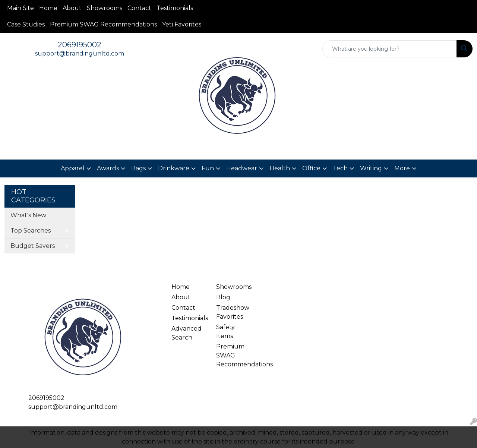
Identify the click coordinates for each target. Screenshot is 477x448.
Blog (223, 297)
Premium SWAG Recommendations (103, 24)
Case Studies (26, 24)
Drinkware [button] (174, 168)
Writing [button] (371, 168)
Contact (139, 8)
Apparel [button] (73, 168)
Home (48, 8)
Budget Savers (33, 246)
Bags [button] (138, 168)
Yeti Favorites (182, 24)
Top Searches (31, 231)
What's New (28, 215)
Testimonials (175, 8)
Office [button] (311, 168)
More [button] (402, 168)
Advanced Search (187, 333)
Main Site (20, 8)
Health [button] (280, 168)
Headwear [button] (242, 168)
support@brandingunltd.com (80, 53)
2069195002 (80, 45)
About (72, 8)
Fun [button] (208, 168)
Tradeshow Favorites (233, 312)
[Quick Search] (390, 49)
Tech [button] (340, 168)
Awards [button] (108, 168)
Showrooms (105, 8)
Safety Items (225, 332)
